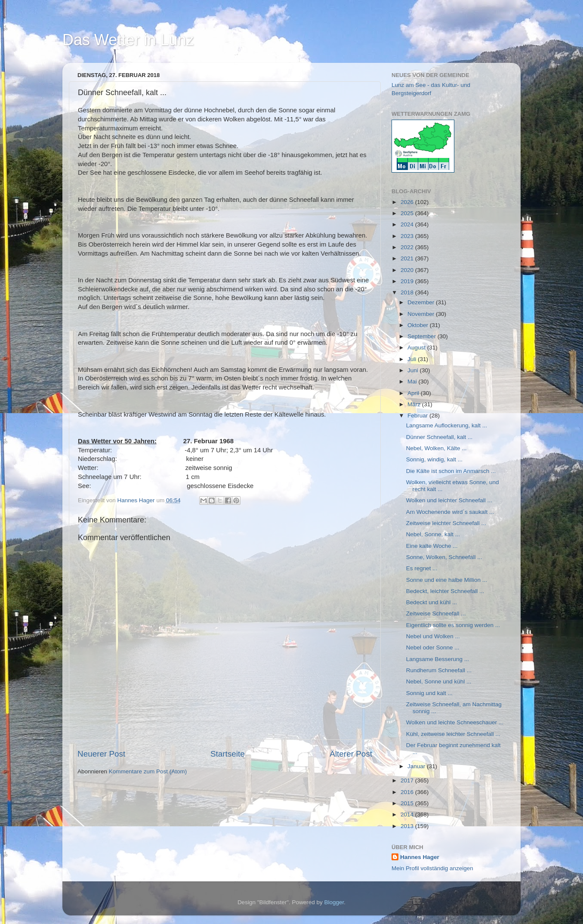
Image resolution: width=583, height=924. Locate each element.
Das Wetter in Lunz (128, 40)
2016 (408, 792)
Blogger (334, 902)
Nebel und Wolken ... (433, 636)
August (417, 348)
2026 (408, 202)
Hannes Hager (420, 857)
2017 (408, 780)
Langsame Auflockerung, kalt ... (447, 425)
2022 (408, 247)
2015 (408, 803)
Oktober (419, 325)
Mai (413, 382)
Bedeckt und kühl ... (432, 602)
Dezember (422, 302)
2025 (408, 213)
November (422, 314)
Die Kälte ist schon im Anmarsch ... (451, 471)
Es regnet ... (422, 568)
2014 (408, 814)
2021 (408, 258)
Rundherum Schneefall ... (439, 670)
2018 (408, 292)
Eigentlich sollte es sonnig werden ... (453, 625)
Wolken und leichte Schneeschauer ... (455, 722)
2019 (408, 281)
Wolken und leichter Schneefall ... (449, 500)
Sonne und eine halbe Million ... (447, 580)
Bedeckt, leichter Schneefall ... (445, 591)
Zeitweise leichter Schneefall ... (446, 523)
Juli (413, 359)
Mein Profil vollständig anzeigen (432, 868)
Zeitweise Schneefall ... (436, 613)
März (415, 404)
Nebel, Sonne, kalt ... (433, 534)
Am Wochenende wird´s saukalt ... (450, 512)
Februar (418, 416)
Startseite (228, 754)
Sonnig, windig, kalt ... (434, 459)
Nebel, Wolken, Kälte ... (436, 448)
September (423, 336)
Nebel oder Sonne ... (433, 647)
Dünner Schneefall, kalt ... (440, 437)
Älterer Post (351, 754)
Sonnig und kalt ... (429, 693)
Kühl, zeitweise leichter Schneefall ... (453, 734)
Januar (417, 766)
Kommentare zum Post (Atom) (148, 771)
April (414, 393)
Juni (414, 370)
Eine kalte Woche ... (432, 546)
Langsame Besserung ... (438, 659)
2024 (408, 224)
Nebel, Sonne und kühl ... (439, 681)
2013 (408, 826)
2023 (408, 236)
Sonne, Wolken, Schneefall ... (444, 557)
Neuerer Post (101, 754)
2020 (408, 270)
